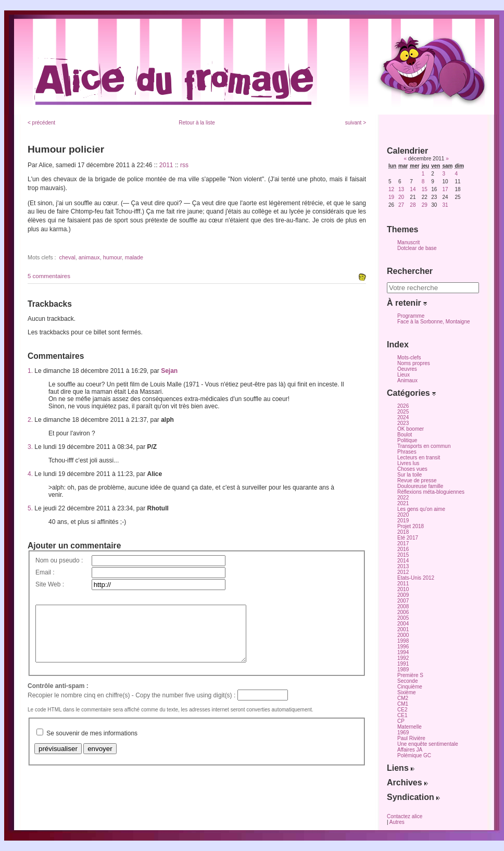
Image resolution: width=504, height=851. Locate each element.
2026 (403, 406)
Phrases (407, 452)
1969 (403, 733)
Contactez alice (405, 816)
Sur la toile (410, 475)
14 (413, 189)
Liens (401, 768)
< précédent (41, 123)
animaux (89, 257)
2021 (403, 503)
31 (445, 205)
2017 (403, 543)
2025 (403, 412)
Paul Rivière (411, 738)
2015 (403, 555)
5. (30, 508)
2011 (166, 165)
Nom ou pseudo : (59, 560)
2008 (403, 606)
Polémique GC (414, 755)
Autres (397, 822)
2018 (403, 532)
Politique (407, 440)
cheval (67, 257)
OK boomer (411, 429)
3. (30, 447)
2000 (403, 635)
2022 (403, 498)
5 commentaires (49, 276)
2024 (403, 417)
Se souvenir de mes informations (92, 744)
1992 (403, 658)
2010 (403, 589)
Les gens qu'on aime (421, 509)
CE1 (402, 715)
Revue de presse (417, 480)
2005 (403, 618)
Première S (410, 675)
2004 (403, 624)
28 (413, 205)
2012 (403, 572)
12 (391, 189)
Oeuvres (407, 369)
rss (184, 165)
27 (401, 205)
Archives (407, 783)
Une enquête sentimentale (428, 744)
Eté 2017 (408, 538)
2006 (403, 612)
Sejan (169, 371)
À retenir (407, 303)
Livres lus (408, 463)
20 (401, 197)
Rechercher (410, 271)
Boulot (405, 435)
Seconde (407, 681)
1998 (403, 641)
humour (112, 257)
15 (425, 189)
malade (134, 257)
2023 (403, 423)
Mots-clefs (409, 358)
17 (445, 189)
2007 (403, 601)
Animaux (407, 380)
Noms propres (414, 363)
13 (401, 189)
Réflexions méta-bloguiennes (431, 492)
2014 (403, 561)
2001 (403, 629)
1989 (403, 669)
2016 (403, 549)
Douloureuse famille (420, 486)
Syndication (413, 797)
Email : (45, 572)
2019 (403, 521)
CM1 (403, 704)
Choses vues (412, 469)
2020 (403, 515)
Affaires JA (410, 750)
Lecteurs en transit (419, 458)
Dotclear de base (417, 248)
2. (30, 420)
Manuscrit (408, 242)
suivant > (356, 123)
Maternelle (410, 727)
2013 (403, 566)
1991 (403, 664)
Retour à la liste (197, 123)
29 (425, 205)
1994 (403, 652)
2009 (403, 595)
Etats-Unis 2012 (416, 578)
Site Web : (50, 584)
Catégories (411, 393)
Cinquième (410, 687)
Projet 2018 (411, 526)
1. (30, 371)
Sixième (407, 692)
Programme (411, 316)
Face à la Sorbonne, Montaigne (434, 322)
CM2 (403, 698)
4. (30, 474)
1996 (403, 647)
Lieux (404, 375)
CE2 (402, 710)
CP (401, 721)
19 (391, 197)
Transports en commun (424, 446)
